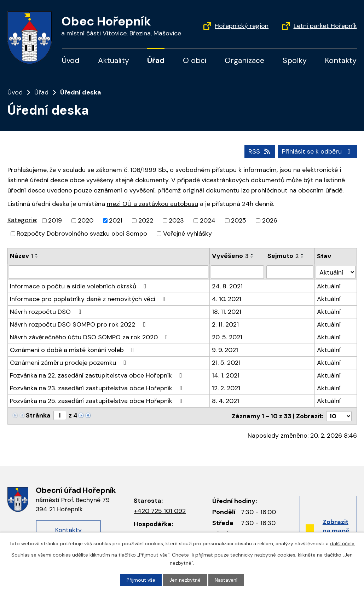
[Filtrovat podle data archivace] (290, 272)
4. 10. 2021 (227, 299)
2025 (239, 220)
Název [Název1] (21, 256)
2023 (176, 220)
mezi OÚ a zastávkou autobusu (152, 204)
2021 (116, 220)
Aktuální (329, 286)
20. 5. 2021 (227, 337)
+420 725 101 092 (160, 511)
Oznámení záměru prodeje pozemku (70, 363)
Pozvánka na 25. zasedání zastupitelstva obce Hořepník (98, 401)
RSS (260, 151)
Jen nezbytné (185, 580)
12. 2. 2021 (226, 388)
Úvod (71, 61)
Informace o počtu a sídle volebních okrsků (80, 286)
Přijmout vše (141, 580)
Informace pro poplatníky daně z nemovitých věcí (89, 299)
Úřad (156, 61)
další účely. (343, 543)
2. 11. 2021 (225, 324)
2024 (208, 220)
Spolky (295, 61)
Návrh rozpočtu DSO (47, 312)
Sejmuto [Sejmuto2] (283, 256)
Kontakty (341, 61)
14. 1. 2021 (226, 375)
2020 (86, 220)
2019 (55, 220)
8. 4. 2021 (226, 401)
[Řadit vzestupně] (37, 254)
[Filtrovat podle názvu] (109, 272)
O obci (195, 61)
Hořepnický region (242, 26)
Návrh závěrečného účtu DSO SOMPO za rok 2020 (90, 337)
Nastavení (226, 580)
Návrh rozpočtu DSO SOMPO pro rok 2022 (79, 324)
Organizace (244, 61)
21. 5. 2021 (226, 363)
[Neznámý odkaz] (81, 415)
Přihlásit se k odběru (317, 151)
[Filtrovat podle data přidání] (237, 272)
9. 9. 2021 (225, 350)
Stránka (38, 415)
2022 (146, 220)
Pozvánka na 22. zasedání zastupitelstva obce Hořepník (97, 375)
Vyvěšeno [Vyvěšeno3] (230, 256)
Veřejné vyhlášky (187, 234)
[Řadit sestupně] (37, 257)
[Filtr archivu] (336, 272)
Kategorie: (22, 220)
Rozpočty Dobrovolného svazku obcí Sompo (82, 234)
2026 (270, 220)
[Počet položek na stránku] (339, 416)
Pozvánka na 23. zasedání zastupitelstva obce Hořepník (98, 388)
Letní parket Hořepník (325, 26)
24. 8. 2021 (227, 286)
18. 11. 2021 (227, 312)
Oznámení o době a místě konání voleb (73, 350)
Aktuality (114, 61)
